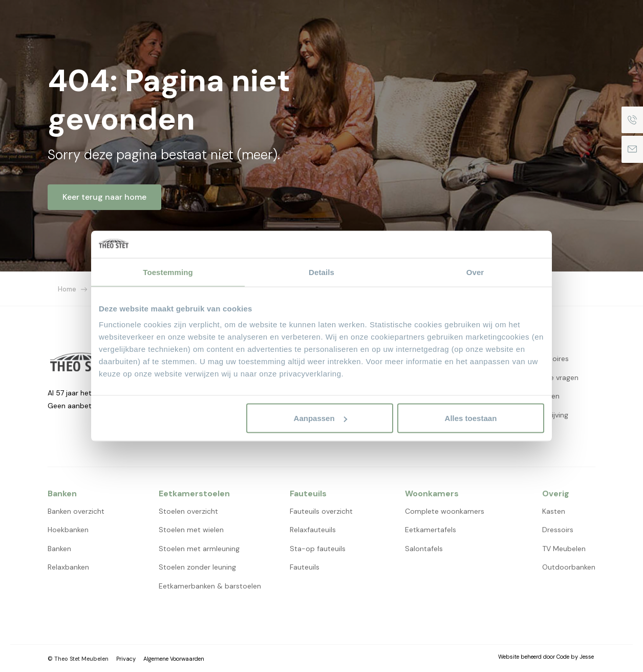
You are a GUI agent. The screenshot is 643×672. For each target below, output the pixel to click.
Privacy (126, 659)
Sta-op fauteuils (318, 549)
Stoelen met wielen (191, 530)
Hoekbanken (68, 530)
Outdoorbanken (569, 567)
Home (67, 289)
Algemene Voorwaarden (174, 659)
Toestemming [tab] (168, 272)
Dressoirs (558, 530)
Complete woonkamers (445, 511)
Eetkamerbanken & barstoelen (210, 586)
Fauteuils (305, 567)
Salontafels (424, 549)
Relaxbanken (68, 567)
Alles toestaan (471, 418)
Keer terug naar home (104, 197)
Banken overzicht (76, 511)
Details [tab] (321, 272)
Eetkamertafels (431, 530)
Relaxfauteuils (313, 530)
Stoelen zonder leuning (197, 567)
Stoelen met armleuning (199, 549)
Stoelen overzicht (188, 511)
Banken (59, 549)
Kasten (554, 511)
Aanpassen (320, 418)
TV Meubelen (564, 549)
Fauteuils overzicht (321, 511)
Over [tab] (475, 272)
